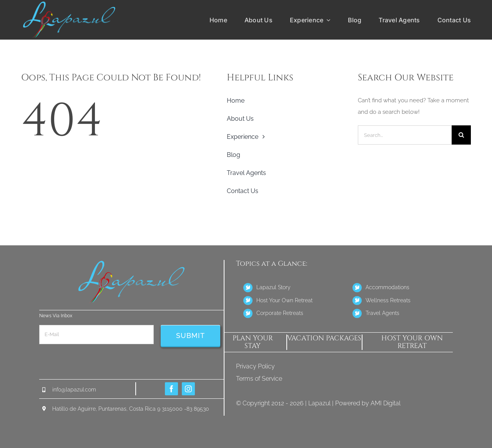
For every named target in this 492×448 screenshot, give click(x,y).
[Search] (461, 135)
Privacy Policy (255, 366)
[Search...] (405, 135)
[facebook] (171, 389)
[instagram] (188, 389)
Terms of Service (259, 379)
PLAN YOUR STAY (253, 342)
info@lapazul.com (74, 390)
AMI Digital (386, 403)
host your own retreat (412, 342)
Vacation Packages (324, 338)
